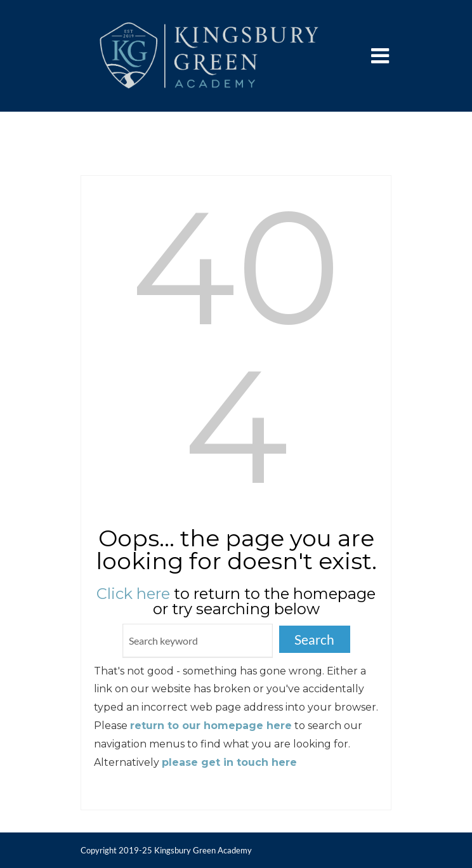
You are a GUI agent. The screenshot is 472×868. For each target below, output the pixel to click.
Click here (133, 594)
